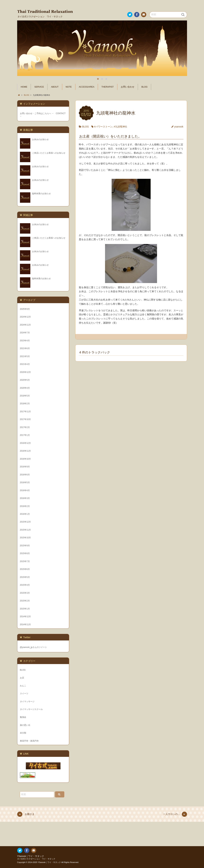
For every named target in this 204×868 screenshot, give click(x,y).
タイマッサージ (27, 702)
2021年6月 (25, 348)
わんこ (23, 686)
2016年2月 (25, 506)
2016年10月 (25, 459)
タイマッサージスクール (31, 709)
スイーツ (24, 694)
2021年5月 (25, 356)
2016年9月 (25, 467)
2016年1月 (25, 514)
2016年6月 (25, 475)
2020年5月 (25, 380)
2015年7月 (25, 561)
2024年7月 (25, 333)
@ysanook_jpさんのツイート (33, 647)
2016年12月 (25, 443)
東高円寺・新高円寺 (29, 741)
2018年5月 (25, 396)
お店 (22, 678)
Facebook (136, 15)
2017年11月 (25, 412)
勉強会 (23, 717)
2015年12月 (25, 522)
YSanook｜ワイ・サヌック (31, 856)
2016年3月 (25, 498)
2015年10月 (25, 538)
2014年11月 (25, 625)
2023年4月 (25, 341)
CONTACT (61, 113)
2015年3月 (25, 593)
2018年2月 (25, 404)
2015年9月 (25, 546)
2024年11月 (25, 325)
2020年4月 (25, 388)
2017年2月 (25, 427)
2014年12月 (25, 617)
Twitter (130, 15)
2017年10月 (25, 419)
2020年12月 (25, 372)
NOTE (69, 87)
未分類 (23, 733)
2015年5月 (25, 577)
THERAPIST (108, 87)
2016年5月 (25, 482)
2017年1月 (25, 435)
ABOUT (55, 87)
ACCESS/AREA (87, 87)
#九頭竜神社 (120, 127)
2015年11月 (25, 530)
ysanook (179, 127)
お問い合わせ (144, 15)
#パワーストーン (103, 127)
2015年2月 (25, 601)
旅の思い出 (25, 725)
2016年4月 (25, 490)
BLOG (144, 87)
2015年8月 (25, 553)
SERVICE (39, 87)
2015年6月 (25, 569)
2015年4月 (25, 585)
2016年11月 (25, 451)
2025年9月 (25, 309)
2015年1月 (25, 609)
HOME (24, 87)
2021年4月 (25, 364)
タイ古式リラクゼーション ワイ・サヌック (36, 859)
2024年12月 (25, 317)
